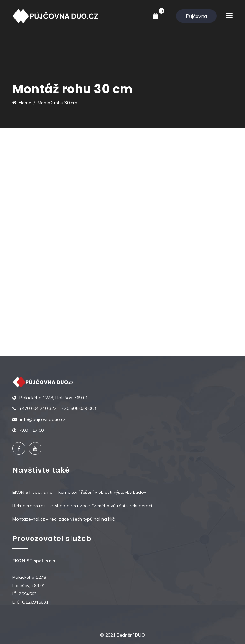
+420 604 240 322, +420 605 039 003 (58, 408)
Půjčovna (196, 16)
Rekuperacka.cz (29, 506)
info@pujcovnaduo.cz (43, 419)
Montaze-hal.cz (29, 519)
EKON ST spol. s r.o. (33, 492)
